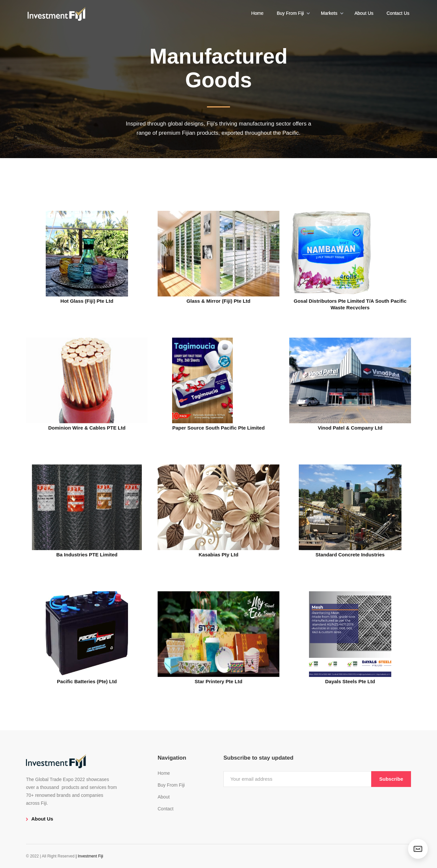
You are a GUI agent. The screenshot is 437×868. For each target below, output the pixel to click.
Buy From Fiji (171, 785)
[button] (292, 13)
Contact (166, 809)
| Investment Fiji (90, 856)
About (164, 797)
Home (257, 13)
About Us (364, 13)
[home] (57, 13)
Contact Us (398, 13)
